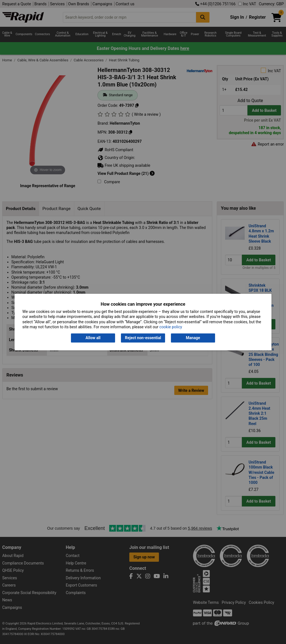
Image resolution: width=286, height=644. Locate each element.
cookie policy (171, 327)
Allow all (93, 338)
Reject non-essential (143, 338)
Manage (193, 338)
